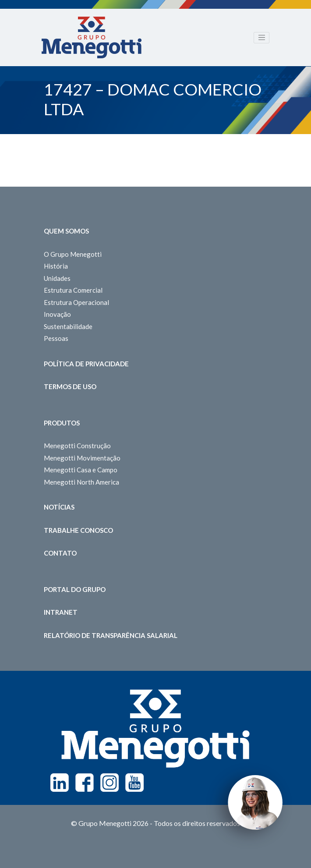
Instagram (110, 783)
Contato (60, 553)
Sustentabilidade (68, 326)
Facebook (85, 783)
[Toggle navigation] (262, 38)
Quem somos (66, 231)
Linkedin (60, 783)
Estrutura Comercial (73, 290)
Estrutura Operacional (76, 302)
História (56, 266)
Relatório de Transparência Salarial (111, 635)
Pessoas (56, 338)
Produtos (62, 423)
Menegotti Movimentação (82, 458)
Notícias (59, 507)
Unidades (57, 278)
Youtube (134, 783)
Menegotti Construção (77, 446)
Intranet (61, 612)
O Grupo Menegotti (73, 254)
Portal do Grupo (75, 589)
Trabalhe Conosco (78, 530)
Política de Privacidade (86, 364)
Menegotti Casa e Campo (81, 470)
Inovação (57, 314)
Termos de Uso (70, 386)
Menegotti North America (81, 482)
